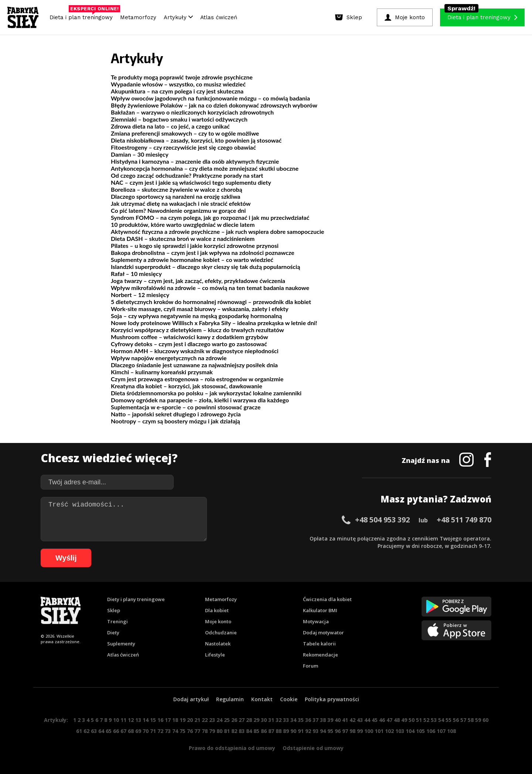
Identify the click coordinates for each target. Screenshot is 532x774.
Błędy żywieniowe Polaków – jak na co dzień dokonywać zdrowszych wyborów (214, 105)
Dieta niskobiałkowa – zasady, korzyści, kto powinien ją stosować (196, 140)
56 (456, 720)
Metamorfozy (138, 17)
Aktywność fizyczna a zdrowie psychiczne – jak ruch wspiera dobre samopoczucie (217, 231)
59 (478, 720)
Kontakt (262, 699)
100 (369, 731)
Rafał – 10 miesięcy (136, 274)
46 (382, 720)
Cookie (289, 699)
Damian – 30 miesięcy (140, 154)
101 (379, 731)
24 (219, 720)
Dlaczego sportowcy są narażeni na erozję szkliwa (175, 196)
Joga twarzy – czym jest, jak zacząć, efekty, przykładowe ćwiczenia (198, 281)
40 (338, 720)
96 (338, 731)
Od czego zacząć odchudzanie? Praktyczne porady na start (187, 175)
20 (190, 720)
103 (400, 731)
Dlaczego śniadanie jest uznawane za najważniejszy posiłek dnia (194, 365)
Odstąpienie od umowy (313, 748)
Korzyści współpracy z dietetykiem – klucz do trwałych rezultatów (197, 330)
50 (412, 720)
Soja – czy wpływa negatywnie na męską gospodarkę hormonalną (196, 316)
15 (153, 720)
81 (227, 731)
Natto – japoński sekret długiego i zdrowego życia (176, 414)
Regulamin (230, 699)
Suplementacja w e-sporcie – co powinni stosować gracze (186, 407)
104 (410, 731)
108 (451, 731)
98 (352, 731)
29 (256, 720)
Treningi (117, 621)
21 (197, 720)
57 (463, 720)
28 (249, 720)
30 (264, 720)
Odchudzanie (221, 633)
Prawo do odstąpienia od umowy (232, 748)
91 (301, 731)
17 (168, 720)
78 (205, 731)
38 (323, 720)
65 (109, 731)
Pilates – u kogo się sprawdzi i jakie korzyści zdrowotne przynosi (195, 246)
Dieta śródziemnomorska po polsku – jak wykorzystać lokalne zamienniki (206, 393)
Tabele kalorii (319, 644)
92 (308, 731)
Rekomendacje (320, 655)
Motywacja (316, 621)
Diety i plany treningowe (136, 599)
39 (330, 720)
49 (404, 720)
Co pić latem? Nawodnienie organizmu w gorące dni (178, 210)
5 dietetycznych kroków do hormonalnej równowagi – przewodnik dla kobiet (211, 302)
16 (160, 720)
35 (301, 720)
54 (441, 720)
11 (123, 720)
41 (345, 720)
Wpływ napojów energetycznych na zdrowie (169, 358)
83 (242, 731)
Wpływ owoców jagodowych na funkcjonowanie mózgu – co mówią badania (210, 98)
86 (264, 731)
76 (190, 731)
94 (323, 731)
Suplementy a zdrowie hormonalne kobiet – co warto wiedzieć (192, 260)
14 (146, 720)
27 (242, 720)
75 (183, 731)
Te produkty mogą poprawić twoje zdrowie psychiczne (182, 77)
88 (279, 731)
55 (449, 720)
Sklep (114, 610)
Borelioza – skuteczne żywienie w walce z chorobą (177, 189)
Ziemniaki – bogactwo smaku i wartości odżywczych (179, 119)
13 (138, 720)
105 (420, 731)
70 (146, 731)
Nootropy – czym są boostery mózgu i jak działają (175, 421)
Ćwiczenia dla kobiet (327, 599)
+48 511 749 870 (464, 520)
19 (183, 720)
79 (212, 731)
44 (367, 720)
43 (360, 720)
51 (419, 720)
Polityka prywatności (332, 699)
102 (389, 731)
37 (316, 720)
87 (271, 731)
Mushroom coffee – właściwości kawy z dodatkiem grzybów (190, 337)
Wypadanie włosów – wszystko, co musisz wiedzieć (178, 84)
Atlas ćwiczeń (219, 17)
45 (375, 720)
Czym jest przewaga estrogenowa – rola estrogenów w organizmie (197, 379)
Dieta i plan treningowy (83, 16)
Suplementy (121, 644)
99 (360, 731)
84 (249, 731)
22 (205, 720)
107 (441, 731)
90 (293, 731)
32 (279, 720)
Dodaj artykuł (191, 699)
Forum (311, 666)
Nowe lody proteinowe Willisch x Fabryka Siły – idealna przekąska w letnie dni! (214, 323)
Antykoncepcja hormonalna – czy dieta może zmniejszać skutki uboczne (205, 168)
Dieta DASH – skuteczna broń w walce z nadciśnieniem (183, 238)
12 (131, 720)
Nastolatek (218, 644)
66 (116, 731)
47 (389, 720)
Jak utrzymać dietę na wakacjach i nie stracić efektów (181, 203)
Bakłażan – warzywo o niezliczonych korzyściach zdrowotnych (192, 112)
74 (175, 731)
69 (138, 731)
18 (175, 720)
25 (227, 720)
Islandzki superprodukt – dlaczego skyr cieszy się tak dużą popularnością (205, 267)
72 (160, 731)
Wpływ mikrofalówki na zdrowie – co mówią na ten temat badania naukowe (210, 288)
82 (234, 731)
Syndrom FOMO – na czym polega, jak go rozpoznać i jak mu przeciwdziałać (210, 217)
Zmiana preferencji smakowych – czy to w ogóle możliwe (185, 133)
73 (168, 731)
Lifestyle (215, 655)
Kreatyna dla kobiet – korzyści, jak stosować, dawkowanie (187, 386)
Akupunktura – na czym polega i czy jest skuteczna (177, 91)
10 (116, 720)
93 (316, 731)
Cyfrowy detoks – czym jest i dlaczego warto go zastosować (189, 344)
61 (79, 731)
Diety (113, 633)
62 (86, 731)
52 (426, 720)
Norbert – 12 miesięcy (140, 295)
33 (286, 720)
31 (271, 720)
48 (397, 720)
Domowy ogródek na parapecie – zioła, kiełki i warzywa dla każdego (200, 400)
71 (153, 731)
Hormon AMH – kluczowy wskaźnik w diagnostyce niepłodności (195, 351)
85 (256, 731)
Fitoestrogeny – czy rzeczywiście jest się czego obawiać (183, 147)
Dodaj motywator (323, 633)
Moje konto (218, 621)
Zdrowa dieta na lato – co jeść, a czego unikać (170, 126)
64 (101, 731)
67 (123, 731)
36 (308, 720)
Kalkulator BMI (320, 610)
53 (434, 720)
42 (352, 720)
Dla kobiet (217, 610)
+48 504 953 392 (382, 520)
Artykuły (178, 17)
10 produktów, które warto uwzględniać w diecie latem (183, 224)
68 (131, 731)
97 (345, 731)
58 (471, 720)
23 (212, 720)
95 (330, 731)
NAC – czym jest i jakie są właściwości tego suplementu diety (191, 182)
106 (431, 731)
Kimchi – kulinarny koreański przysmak (162, 372)
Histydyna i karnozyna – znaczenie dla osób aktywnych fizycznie (195, 161)
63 (94, 731)
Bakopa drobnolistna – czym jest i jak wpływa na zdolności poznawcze (203, 253)
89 (286, 731)
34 (293, 720)
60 (485, 720)
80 (219, 731)
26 (234, 720)
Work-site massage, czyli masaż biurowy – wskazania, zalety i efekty (200, 309)
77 (197, 731)
